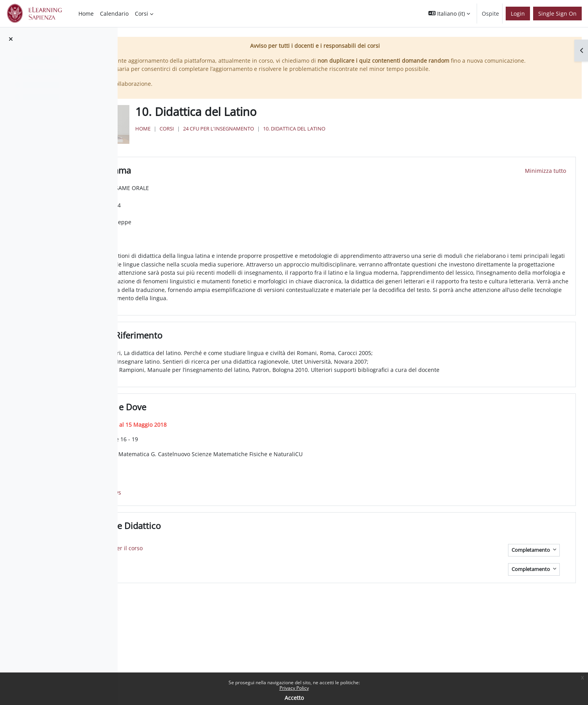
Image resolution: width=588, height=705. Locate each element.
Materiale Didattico (237, 538)
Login (518, 14)
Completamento (531, 562)
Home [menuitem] (86, 14)
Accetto (294, 698)
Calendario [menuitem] (114, 14)
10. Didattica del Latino (389, 137)
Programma (222, 174)
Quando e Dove (230, 419)
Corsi (262, 137)
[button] (449, 14)
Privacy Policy (294, 688)
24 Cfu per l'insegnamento (314, 137)
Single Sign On (557, 14)
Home (238, 137)
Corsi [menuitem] (142, 14)
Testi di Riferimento (238, 347)
